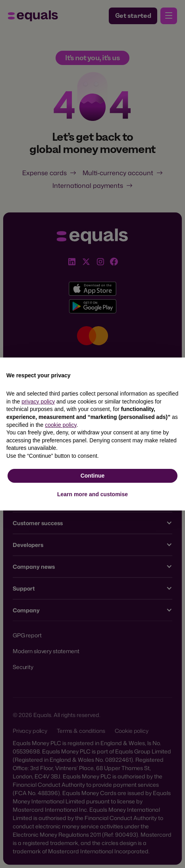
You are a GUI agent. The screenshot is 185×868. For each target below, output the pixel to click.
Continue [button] (93, 476)
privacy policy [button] (38, 401)
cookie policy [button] (61, 425)
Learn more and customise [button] (92, 494)
